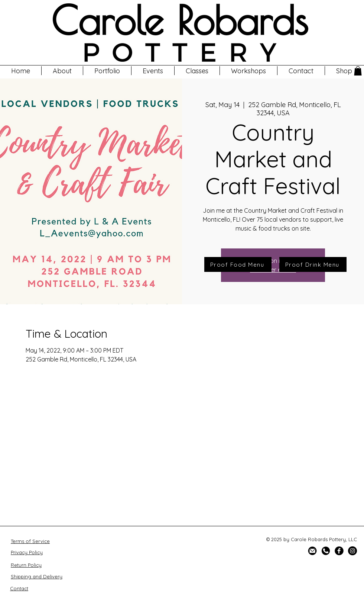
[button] (248, 71)
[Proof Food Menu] (238, 264)
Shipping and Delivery (37, 576)
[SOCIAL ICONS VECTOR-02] (326, 551)
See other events (273, 270)
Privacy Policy (27, 552)
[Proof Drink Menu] (313, 264)
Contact (19, 588)
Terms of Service (30, 541)
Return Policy (26, 565)
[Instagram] (352, 551)
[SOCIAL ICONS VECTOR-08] (312, 551)
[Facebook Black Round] (339, 551)
